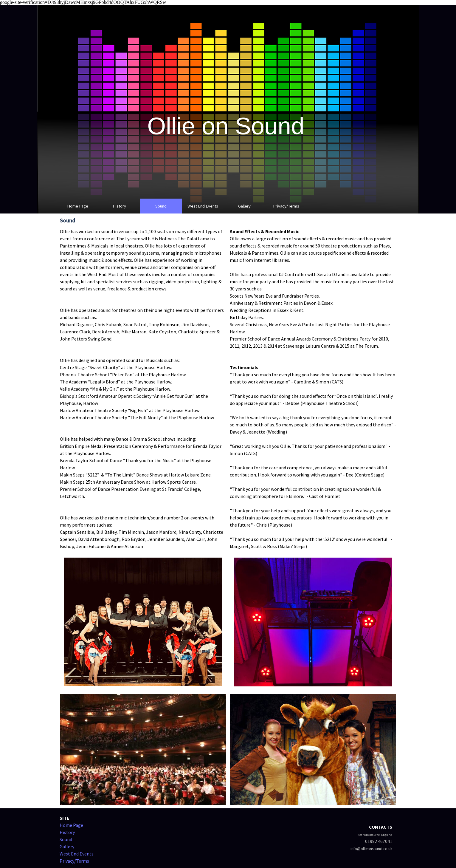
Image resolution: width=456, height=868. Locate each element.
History (119, 206)
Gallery (244, 206)
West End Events (203, 206)
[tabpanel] (143, 389)
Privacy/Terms (286, 206)
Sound (161, 206)
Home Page (78, 206)
